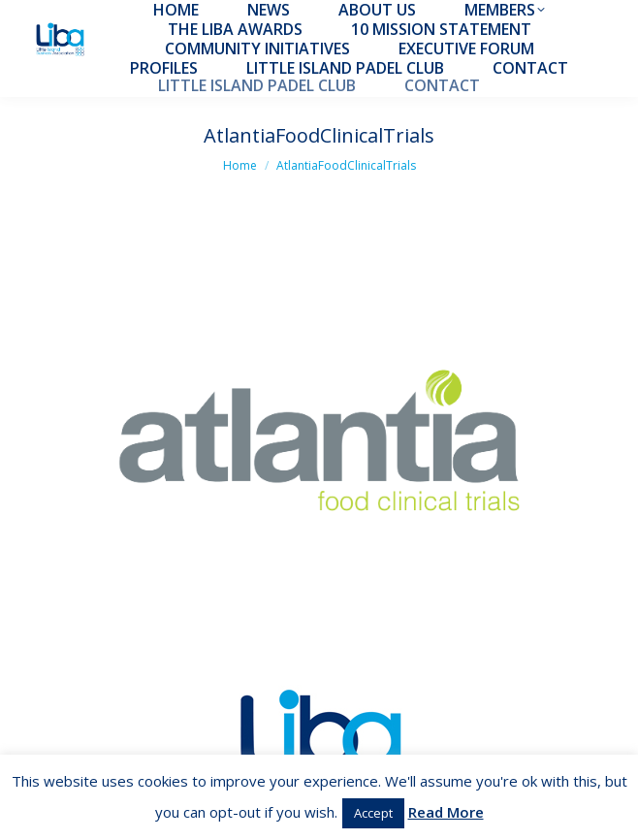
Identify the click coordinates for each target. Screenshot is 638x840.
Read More (446, 812)
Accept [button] (373, 813)
